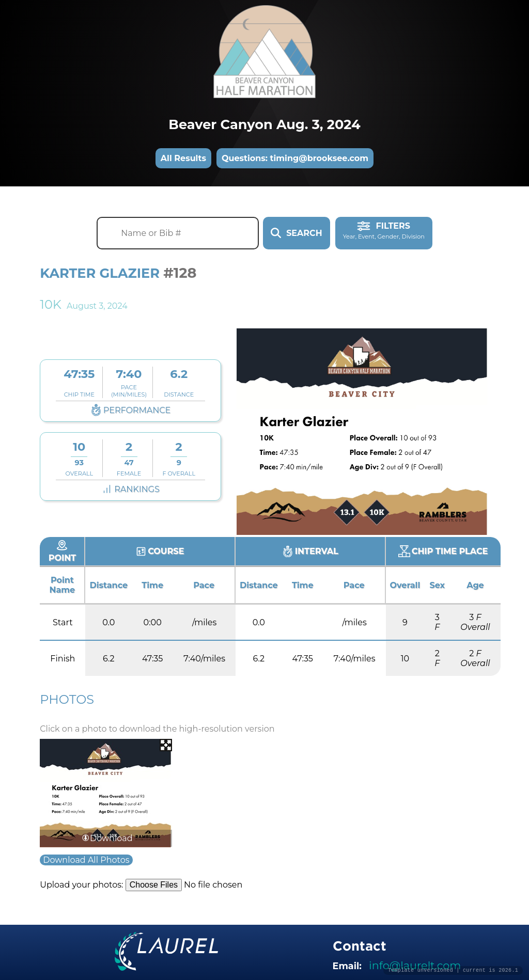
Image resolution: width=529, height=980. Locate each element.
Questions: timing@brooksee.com (295, 158)
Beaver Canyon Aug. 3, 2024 (264, 124)
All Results (183, 158)
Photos (67, 699)
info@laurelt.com (415, 965)
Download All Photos (86, 860)
